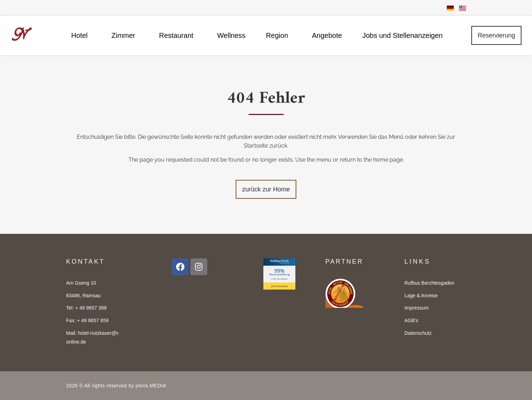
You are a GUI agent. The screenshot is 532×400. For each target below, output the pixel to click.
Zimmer (125, 35)
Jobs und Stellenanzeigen (402, 35)
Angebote (327, 35)
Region (279, 35)
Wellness (231, 35)
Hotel (81, 35)
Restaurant (178, 35)
